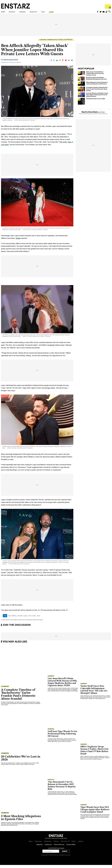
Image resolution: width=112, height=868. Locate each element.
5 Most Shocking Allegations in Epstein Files (21, 821)
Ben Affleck (12, 619)
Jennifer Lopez (22, 619)
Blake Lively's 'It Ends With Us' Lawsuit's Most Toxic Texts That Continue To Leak (95, 76)
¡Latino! (70, 13)
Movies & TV (46, 13)
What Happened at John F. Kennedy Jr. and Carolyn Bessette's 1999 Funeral (97, 86)
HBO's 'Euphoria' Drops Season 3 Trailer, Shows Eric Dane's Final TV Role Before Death (95, 753)
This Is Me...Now (34, 619)
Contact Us (48, 848)
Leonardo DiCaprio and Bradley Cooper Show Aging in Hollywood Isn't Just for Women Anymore (97, 98)
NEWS (4, 13)
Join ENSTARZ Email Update (56, 851)
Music (59, 13)
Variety (18, 241)
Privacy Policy (71, 848)
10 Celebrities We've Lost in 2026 (96, 102)
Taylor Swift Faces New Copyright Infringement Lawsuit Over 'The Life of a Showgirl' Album (94, 693)
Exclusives (16, 13)
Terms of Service (59, 848)
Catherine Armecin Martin (10, 63)
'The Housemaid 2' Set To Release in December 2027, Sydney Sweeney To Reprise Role (62, 789)
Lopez (3, 137)
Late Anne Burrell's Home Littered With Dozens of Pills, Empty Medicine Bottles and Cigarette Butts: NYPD (62, 685)
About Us (40, 848)
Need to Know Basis (90, 115)
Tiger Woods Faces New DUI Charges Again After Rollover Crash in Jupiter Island (95, 813)
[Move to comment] (72, 63)
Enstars (16, 6)
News (31, 844)
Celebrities (30, 13)
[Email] (69, 63)
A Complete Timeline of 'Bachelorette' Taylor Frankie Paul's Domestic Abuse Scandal (97, 92)
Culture (56, 844)
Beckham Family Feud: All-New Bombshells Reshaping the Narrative (96, 81)
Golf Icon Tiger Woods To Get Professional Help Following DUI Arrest (62, 737)
